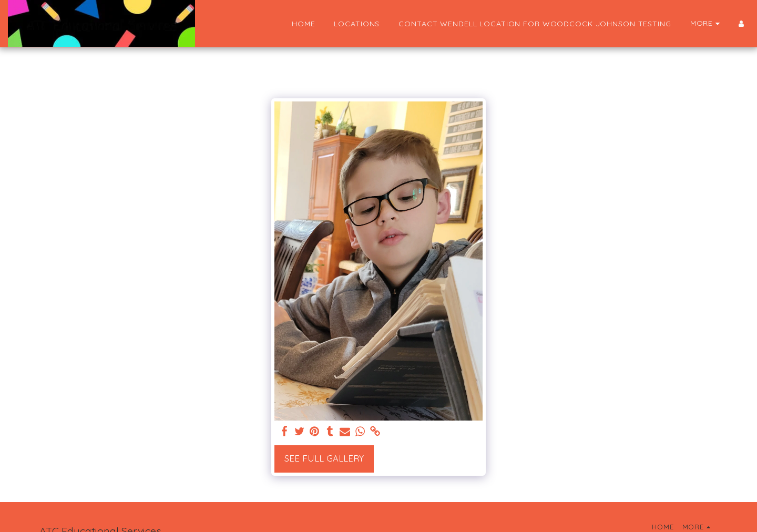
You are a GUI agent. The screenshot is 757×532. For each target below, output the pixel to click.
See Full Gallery (324, 458)
